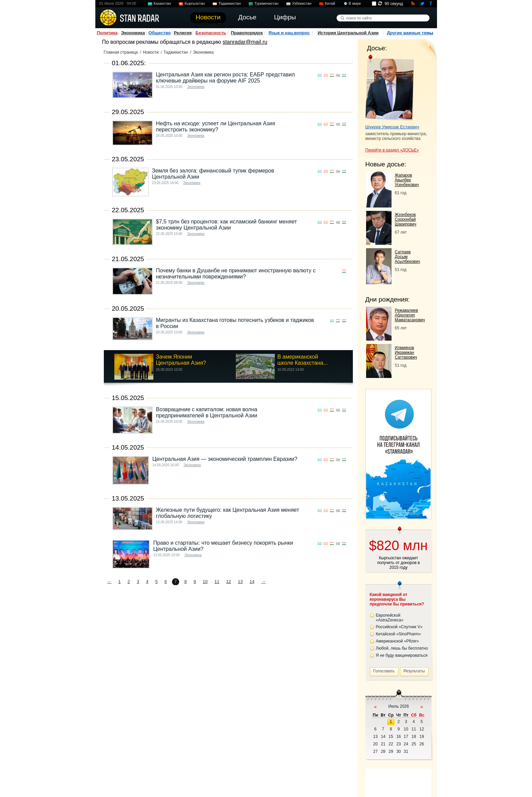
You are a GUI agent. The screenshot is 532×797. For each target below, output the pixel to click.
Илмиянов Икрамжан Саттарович (406, 352)
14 (252, 582)
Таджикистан (230, 3)
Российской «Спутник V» (399, 627)
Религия (183, 33)
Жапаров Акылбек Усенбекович (407, 180)
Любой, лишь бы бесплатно (402, 648)
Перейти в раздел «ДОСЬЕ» (392, 150)
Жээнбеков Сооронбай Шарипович (406, 219)
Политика (107, 33)
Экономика (133, 33)
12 (229, 582)
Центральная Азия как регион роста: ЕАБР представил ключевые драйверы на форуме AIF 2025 (226, 78)
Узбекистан (302, 3)
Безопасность (211, 33)
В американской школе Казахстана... (303, 360)
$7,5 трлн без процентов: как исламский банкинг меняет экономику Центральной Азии (227, 225)
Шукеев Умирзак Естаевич (392, 127)
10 (205, 582)
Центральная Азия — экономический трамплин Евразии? (225, 459)
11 (217, 582)
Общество (160, 33)
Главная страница (121, 52)
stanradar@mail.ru (245, 42)
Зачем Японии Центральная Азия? (181, 360)
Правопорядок (247, 33)
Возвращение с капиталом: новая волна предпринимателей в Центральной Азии (207, 412)
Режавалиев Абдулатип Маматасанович (410, 315)
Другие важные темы (410, 33)
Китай (330, 3)
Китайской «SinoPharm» (398, 634)
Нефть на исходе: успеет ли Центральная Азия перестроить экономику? (216, 126)
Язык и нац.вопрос (289, 33)
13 (240, 582)
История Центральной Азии (348, 33)
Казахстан (163, 3)
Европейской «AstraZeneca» (390, 618)
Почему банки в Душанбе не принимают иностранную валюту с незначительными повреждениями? (236, 274)
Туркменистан (267, 3)
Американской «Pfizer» (397, 641)
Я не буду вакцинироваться (402, 655)
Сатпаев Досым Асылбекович (407, 257)
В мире (355, 3)
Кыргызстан (195, 3)
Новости (151, 52)
